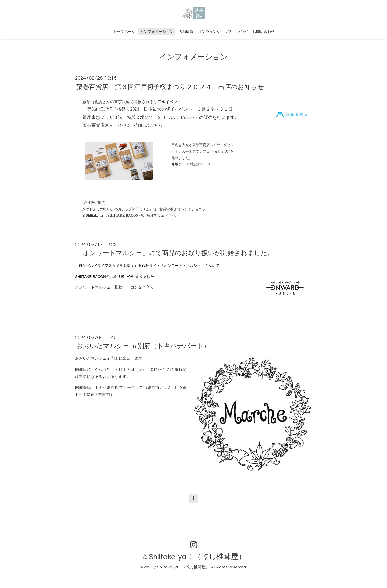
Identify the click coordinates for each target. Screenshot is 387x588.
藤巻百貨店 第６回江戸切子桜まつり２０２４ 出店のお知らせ (170, 87)
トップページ (124, 32)
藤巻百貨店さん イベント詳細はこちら (122, 125)
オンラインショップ (215, 32)
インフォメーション (157, 32)
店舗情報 (186, 32)
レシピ (242, 32)
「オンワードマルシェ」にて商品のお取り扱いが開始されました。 (175, 253)
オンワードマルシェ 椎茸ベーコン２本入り (115, 287)
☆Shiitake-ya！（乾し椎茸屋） (193, 557)
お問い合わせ (264, 32)
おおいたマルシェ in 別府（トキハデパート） (143, 346)
